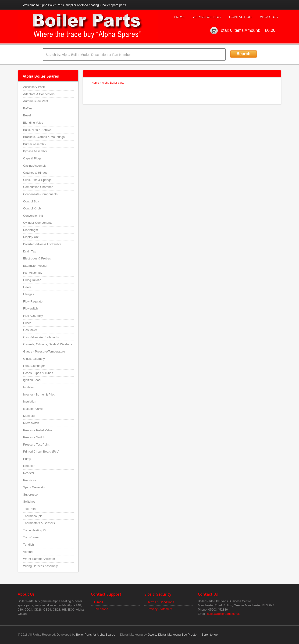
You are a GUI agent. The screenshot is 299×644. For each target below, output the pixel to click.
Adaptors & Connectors (39, 94)
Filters (27, 287)
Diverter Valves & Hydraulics (42, 244)
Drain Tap (30, 251)
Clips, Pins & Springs (37, 180)
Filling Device (32, 280)
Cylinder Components (38, 223)
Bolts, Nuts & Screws (37, 130)
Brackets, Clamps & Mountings (44, 137)
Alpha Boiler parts (113, 83)
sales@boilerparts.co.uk (223, 614)
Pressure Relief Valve (38, 430)
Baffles (28, 108)
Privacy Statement (160, 609)
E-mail (98, 602)
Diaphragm (31, 230)
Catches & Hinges (35, 173)
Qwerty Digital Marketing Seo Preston (173, 635)
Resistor (29, 473)
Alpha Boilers (207, 17)
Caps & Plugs (32, 158)
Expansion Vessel (35, 266)
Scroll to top (210, 635)
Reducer (29, 466)
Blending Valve (33, 123)
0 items (237, 30)
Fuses (27, 323)
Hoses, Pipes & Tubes (38, 373)
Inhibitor (28, 387)
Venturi (28, 552)
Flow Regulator (33, 301)
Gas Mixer (30, 330)
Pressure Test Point (36, 444)
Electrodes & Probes (37, 258)
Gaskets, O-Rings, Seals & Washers (48, 344)
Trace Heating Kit (35, 530)
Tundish (28, 545)
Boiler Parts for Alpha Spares (96, 635)
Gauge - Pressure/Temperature (44, 351)
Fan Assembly (33, 273)
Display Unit (31, 237)
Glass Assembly (34, 359)
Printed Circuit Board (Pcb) (41, 452)
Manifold (29, 416)
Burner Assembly (35, 144)
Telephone (101, 609)
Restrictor (30, 480)
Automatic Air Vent (36, 101)
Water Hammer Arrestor (39, 559)
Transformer (31, 537)
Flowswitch (31, 308)
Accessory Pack (34, 87)
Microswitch (31, 423)
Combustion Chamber (38, 187)
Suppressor (31, 495)
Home (180, 17)
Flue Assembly (33, 316)
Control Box (31, 201)
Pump (27, 459)
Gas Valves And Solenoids (41, 337)
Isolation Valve (33, 409)
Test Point (30, 509)
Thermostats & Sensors (39, 523)
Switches (29, 502)
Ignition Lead (32, 380)
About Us (269, 17)
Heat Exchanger (34, 366)
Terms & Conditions (161, 602)
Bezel (27, 115)
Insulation (30, 401)
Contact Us (240, 17)
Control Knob (32, 208)
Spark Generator (34, 487)
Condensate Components (40, 194)
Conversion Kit (33, 216)
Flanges (28, 294)
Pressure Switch (34, 437)
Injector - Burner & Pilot (39, 394)
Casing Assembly (35, 166)
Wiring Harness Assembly (40, 566)
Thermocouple (33, 516)
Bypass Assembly (35, 151)
